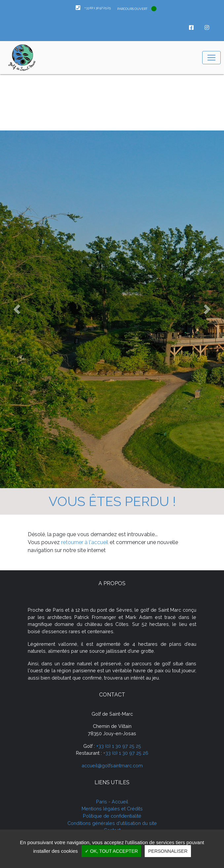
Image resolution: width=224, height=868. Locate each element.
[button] (17, 309)
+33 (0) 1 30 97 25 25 (119, 746)
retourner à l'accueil (85, 542)
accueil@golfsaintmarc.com (112, 766)
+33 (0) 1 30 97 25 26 (126, 753)
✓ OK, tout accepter (112, 851)
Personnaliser (168, 851)
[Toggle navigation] (211, 58)
